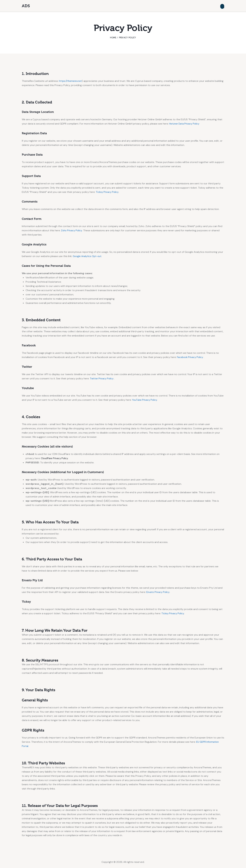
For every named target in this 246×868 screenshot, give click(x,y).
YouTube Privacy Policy (145, 400)
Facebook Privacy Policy (191, 357)
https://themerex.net (71, 81)
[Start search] (222, 7)
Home (113, 38)
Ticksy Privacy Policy (108, 192)
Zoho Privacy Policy (72, 230)
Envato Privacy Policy (159, 592)
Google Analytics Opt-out (88, 256)
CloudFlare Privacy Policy (55, 458)
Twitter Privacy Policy (103, 378)
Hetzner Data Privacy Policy (185, 124)
